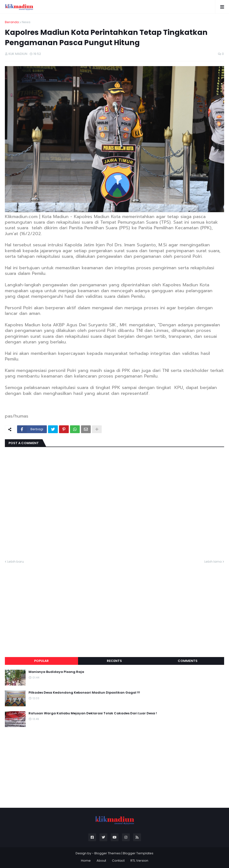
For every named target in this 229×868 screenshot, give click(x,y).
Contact (118, 861)
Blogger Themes (108, 853)
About (101, 861)
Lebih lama (213, 562)
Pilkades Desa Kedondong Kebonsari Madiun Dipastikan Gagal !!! (84, 693)
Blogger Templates (138, 853)
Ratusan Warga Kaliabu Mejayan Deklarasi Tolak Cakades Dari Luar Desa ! (93, 713)
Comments (188, 661)
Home (86, 861)
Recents (114, 661)
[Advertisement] (114, 605)
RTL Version (139, 861)
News (26, 22)
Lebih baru (16, 562)
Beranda (12, 22)
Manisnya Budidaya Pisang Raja (56, 672)
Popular (41, 661)
